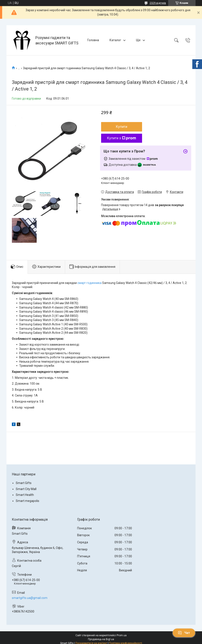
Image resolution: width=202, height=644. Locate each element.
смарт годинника (89, 283)
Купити (121, 127)
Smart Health (25, 495)
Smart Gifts (24, 483)
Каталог (115, 40)
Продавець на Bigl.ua (101, 639)
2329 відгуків (158, 3)
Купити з (121, 138)
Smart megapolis (27, 501)
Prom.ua (122, 635)
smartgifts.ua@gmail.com (30, 598)
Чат (184, 633)
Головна (93, 40)
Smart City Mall (26, 489)
